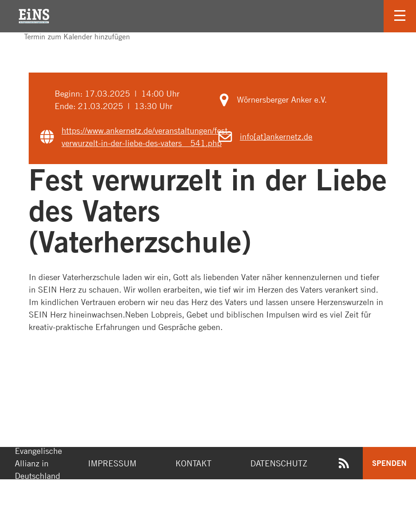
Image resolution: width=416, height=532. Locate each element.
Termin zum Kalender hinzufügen (72, 37)
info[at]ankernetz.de (276, 136)
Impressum (112, 463)
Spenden (389, 463)
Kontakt (193, 463)
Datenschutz (279, 463)
